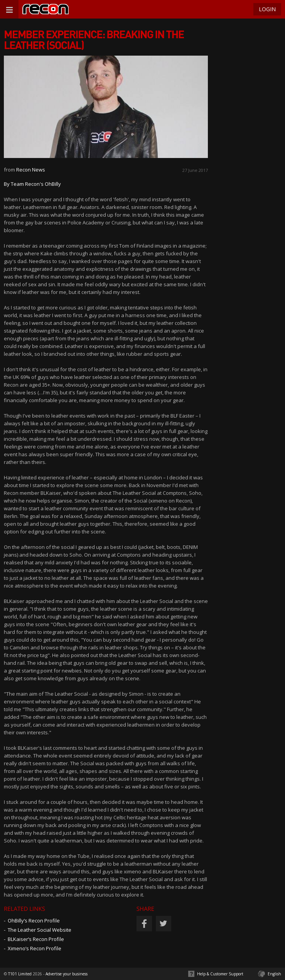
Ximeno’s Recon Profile (35, 948)
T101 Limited (20, 974)
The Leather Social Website (40, 930)
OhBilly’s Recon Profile (34, 921)
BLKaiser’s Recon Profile (36, 939)
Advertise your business (67, 974)
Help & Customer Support (220, 974)
